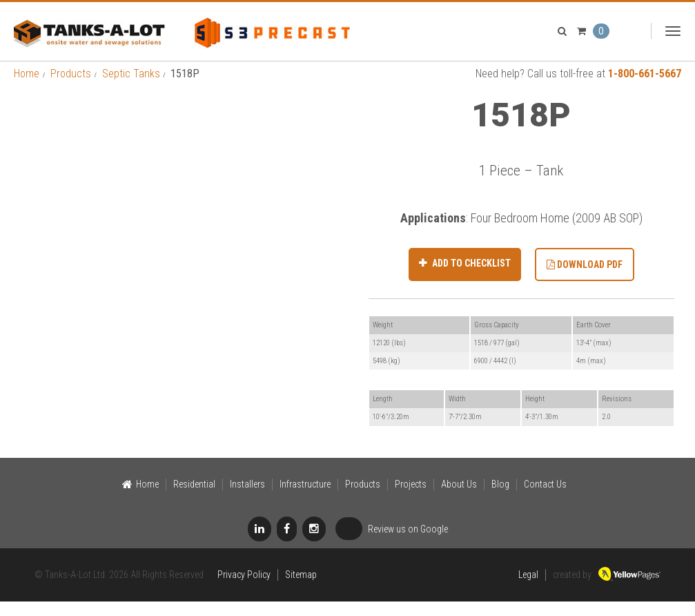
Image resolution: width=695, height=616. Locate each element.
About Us (459, 499)
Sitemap (301, 589)
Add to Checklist (470, 278)
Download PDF (585, 279)
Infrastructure (305, 499)
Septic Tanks (131, 88)
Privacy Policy (244, 589)
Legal (528, 589)
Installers (247, 499)
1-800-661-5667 (645, 88)
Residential (194, 499)
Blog (500, 499)
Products (71, 88)
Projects (411, 499)
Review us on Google (392, 544)
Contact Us (545, 499)
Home (27, 88)
